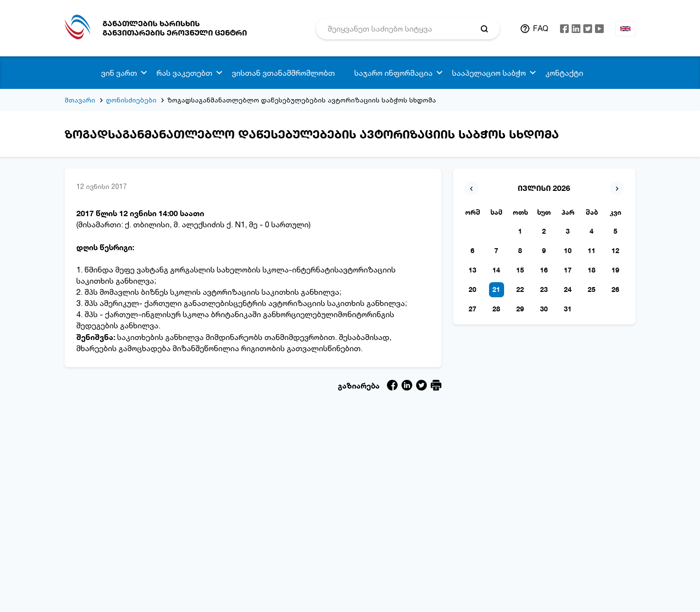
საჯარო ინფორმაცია (394, 73)
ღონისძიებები (131, 100)
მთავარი (80, 100)
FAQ (541, 28)
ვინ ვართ (119, 73)
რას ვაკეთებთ (184, 73)
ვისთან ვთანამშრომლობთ (283, 73)
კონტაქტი (564, 73)
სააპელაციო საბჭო (489, 73)
